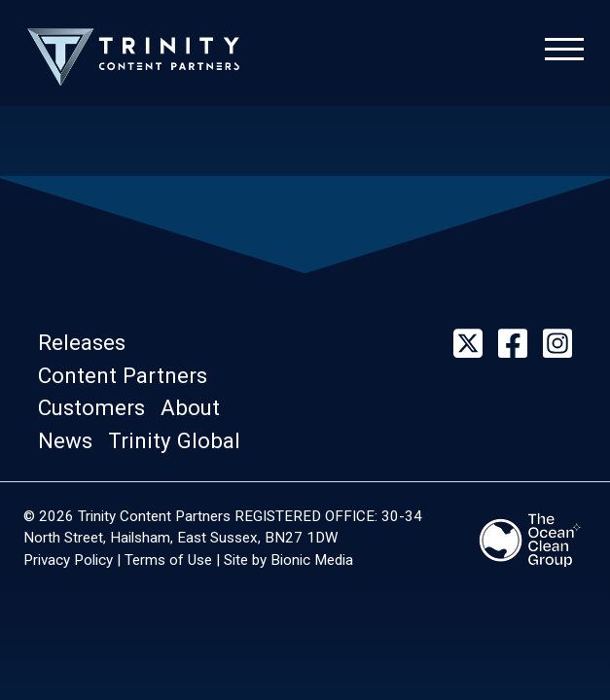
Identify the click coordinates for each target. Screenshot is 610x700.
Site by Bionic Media (288, 560)
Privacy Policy (68, 560)
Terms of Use (168, 560)
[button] (88, 343)
